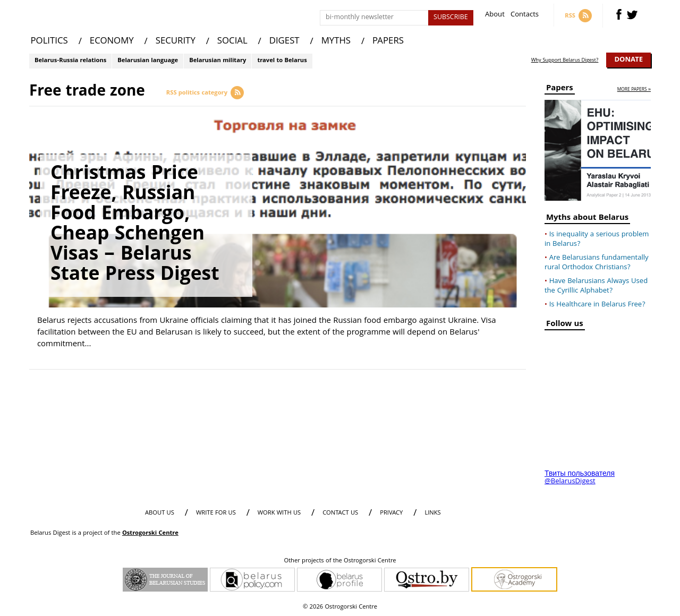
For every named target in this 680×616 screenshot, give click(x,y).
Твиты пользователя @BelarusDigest (580, 478)
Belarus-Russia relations (70, 61)
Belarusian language (148, 61)
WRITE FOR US (216, 513)
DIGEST (284, 42)
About (495, 16)
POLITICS (49, 42)
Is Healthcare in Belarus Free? (597, 305)
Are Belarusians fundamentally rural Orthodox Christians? (597, 263)
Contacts (525, 16)
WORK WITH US (279, 513)
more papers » (634, 90)
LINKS (432, 513)
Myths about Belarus (587, 219)
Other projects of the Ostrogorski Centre (340, 561)
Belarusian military (218, 61)
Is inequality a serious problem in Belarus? (597, 239)
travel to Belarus (282, 61)
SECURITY (176, 42)
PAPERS (388, 42)
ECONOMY (112, 42)
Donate (628, 60)
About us (160, 513)
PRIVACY (391, 513)
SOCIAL (232, 42)
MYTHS (336, 42)
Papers (560, 89)
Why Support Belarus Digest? (565, 61)
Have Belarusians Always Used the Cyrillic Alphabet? (596, 286)
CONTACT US (340, 513)
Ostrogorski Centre (150, 533)
